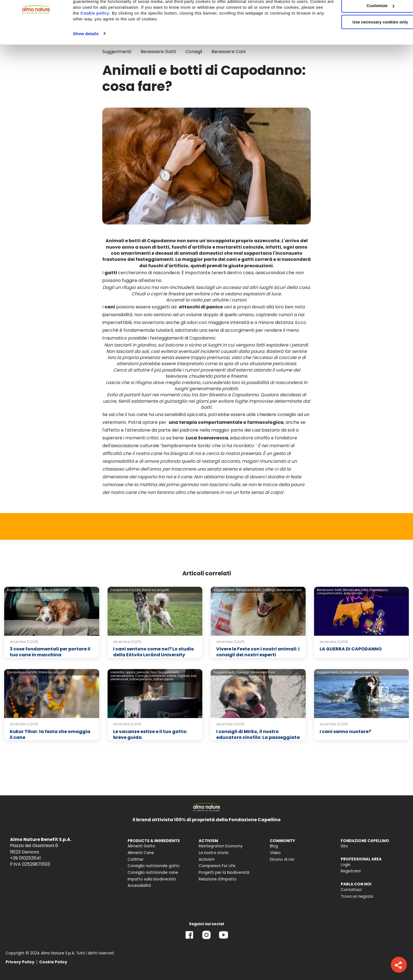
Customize (367, 30)
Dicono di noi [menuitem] (282, 859)
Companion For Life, (126, 590)
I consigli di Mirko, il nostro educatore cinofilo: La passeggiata (258, 734)
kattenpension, (141, 679)
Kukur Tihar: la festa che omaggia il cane (50, 734)
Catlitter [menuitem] (136, 859)
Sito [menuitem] (344, 846)
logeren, (184, 676)
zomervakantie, (122, 676)
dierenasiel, (120, 679)
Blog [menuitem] (274, 846)
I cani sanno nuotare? (345, 732)
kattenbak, (158, 676)
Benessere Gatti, (249, 590)
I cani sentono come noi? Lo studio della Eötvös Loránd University (154, 652)
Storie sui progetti (156, 590)
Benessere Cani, (356, 590)
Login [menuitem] (346, 865)
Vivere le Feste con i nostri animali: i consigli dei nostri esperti (258, 652)
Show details (86, 58)
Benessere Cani (56, 590)
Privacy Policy (20, 962)
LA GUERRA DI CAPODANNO (351, 649)
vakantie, (117, 672)
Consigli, (36, 590)
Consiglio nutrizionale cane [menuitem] (153, 873)
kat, (194, 676)
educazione (353, 593)
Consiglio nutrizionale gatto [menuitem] (154, 866)
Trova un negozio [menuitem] (357, 896)
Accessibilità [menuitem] (139, 886)
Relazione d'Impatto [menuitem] (218, 879)
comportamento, (330, 593)
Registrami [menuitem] (351, 871)
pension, (143, 672)
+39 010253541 (25, 858)
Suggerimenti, (18, 590)
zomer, (172, 676)
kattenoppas (163, 679)
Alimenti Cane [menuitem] (141, 853)
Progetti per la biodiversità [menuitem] (224, 873)
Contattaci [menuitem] (351, 890)
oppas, (131, 672)
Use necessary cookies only (367, 47)
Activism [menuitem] (207, 859)
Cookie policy (135, 37)
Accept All (367, 14)
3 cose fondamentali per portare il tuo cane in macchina (50, 652)
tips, (154, 672)
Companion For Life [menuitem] (217, 866)
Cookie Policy (53, 962)
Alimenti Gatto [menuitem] (141, 846)
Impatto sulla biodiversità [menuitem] (152, 879)
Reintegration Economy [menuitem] (221, 846)
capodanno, (379, 590)
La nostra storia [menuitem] (213, 853)
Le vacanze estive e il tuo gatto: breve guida (150, 734)
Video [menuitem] (275, 853)
